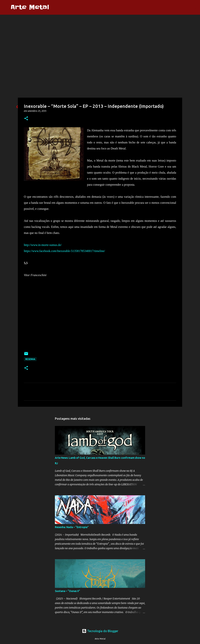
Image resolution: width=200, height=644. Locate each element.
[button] (26, 119)
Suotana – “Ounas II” (67, 591)
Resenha (30, 359)
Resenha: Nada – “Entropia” (72, 527)
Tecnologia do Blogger (100, 631)
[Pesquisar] (54, 7)
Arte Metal (30, 7)
